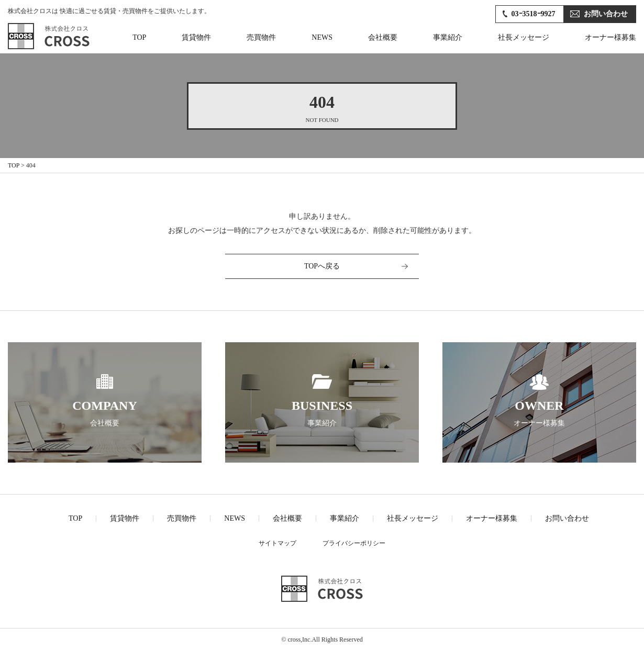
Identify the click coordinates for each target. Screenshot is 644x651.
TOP (139, 37)
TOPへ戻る (322, 266)
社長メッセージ (524, 37)
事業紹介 (448, 37)
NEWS (322, 37)
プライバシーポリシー (354, 543)
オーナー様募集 (610, 37)
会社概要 (383, 37)
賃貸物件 (196, 37)
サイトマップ (277, 543)
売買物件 (261, 37)
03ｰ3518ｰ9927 (534, 14)
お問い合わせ (606, 14)
